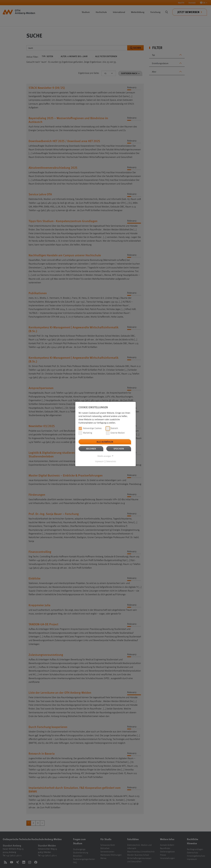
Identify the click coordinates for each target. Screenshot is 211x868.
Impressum (99, 462)
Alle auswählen (105, 442)
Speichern (119, 449)
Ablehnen (91, 449)
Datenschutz (111, 462)
